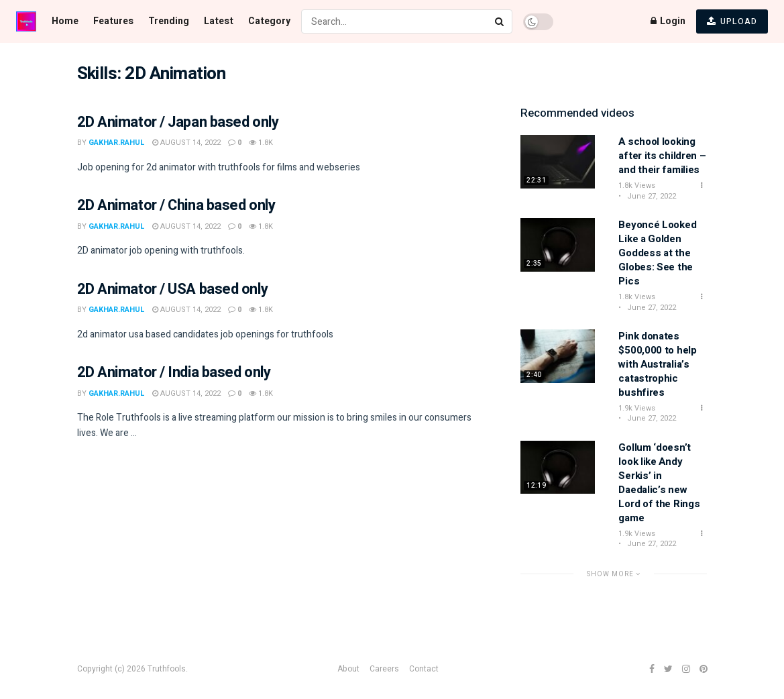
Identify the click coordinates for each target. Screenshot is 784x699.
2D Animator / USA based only (173, 289)
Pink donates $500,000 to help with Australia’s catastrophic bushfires (657, 364)
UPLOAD (732, 21)
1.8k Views (637, 185)
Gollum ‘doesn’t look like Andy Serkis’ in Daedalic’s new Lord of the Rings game (659, 483)
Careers (384, 669)
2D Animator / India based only (174, 372)
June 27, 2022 (651, 196)
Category (269, 21)
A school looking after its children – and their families (662, 156)
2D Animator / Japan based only (178, 122)
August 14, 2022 (186, 143)
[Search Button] (500, 21)
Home (65, 21)
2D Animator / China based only (176, 205)
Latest (219, 21)
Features (113, 21)
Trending (169, 21)
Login (668, 21)
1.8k (261, 143)
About (348, 669)
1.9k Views (637, 408)
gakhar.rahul (117, 143)
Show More (614, 574)
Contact (424, 669)
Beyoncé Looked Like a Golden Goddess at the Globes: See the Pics (657, 253)
